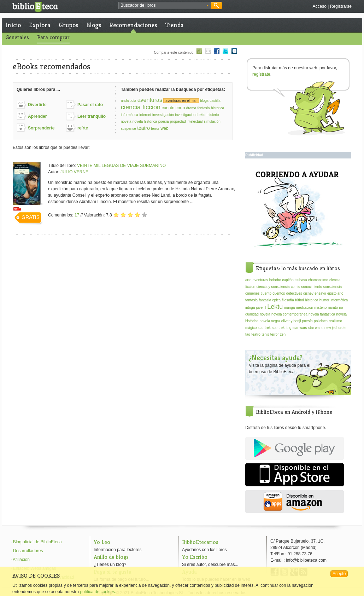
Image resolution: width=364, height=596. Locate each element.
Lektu (201, 115)
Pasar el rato (90, 105)
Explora (40, 25)
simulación (212, 121)
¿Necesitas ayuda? (276, 358)
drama (191, 108)
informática (130, 115)
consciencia (333, 287)
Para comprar (53, 37)
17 (77, 215)
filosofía (288, 300)
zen (283, 334)
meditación (305, 308)
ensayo (320, 293)
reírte (83, 128)
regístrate (261, 74)
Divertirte (37, 105)
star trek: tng (282, 328)
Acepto (339, 574)
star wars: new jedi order (327, 328)
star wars (300, 328)
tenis (265, 334)
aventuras (150, 100)
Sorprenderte (41, 128)
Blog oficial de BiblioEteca (37, 542)
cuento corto (173, 108)
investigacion (185, 115)
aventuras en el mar (181, 101)
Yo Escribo (195, 557)
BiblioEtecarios (200, 542)
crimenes (253, 293)
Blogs (94, 25)
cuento (266, 293)
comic (295, 287)
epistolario (335, 293)
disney (308, 293)
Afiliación (21, 560)
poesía (164, 121)
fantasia (204, 108)
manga (290, 308)
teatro (143, 128)
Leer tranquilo (92, 116)
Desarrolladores (28, 551)
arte (248, 280)
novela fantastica (322, 314)
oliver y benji (291, 321)
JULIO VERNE (74, 172)
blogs (204, 101)
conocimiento (312, 287)
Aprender (37, 116)
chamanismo (318, 280)
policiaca (321, 321)
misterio (213, 115)
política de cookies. (98, 592)
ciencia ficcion (141, 107)
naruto (333, 308)
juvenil (261, 308)
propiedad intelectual (186, 121)
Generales (17, 37)
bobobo (275, 280)
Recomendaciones (133, 25)
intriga (250, 308)
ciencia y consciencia (273, 287)
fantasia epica (270, 300)
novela (126, 121)
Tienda (174, 25)
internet (145, 115)
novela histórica (145, 121)
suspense (128, 129)
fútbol (299, 300)
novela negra (270, 321)
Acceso (319, 6)
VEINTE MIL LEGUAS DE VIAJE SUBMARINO (121, 166)
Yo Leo (102, 542)
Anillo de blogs (111, 557)
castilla (215, 101)
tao (248, 334)
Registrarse (341, 6)
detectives (294, 293)
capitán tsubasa (295, 280)
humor (324, 300)
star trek (264, 328)
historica (218, 108)
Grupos (68, 25)
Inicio (13, 25)
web (165, 128)
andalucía (128, 101)
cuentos (279, 293)
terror (155, 129)
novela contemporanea (289, 314)
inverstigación (163, 115)
